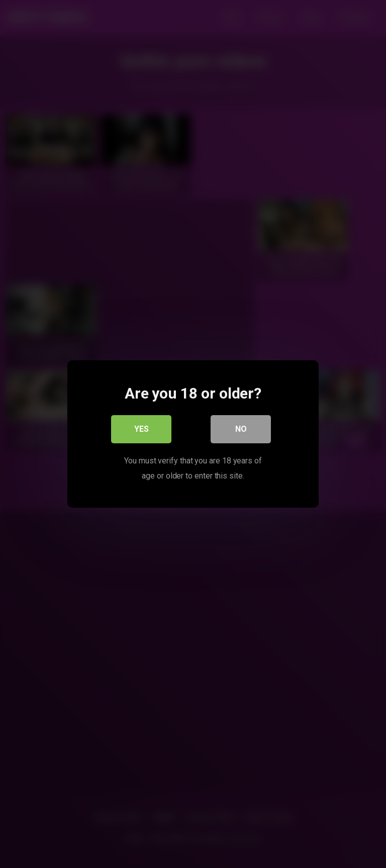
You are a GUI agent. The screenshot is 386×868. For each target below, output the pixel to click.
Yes (141, 429)
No (241, 429)
